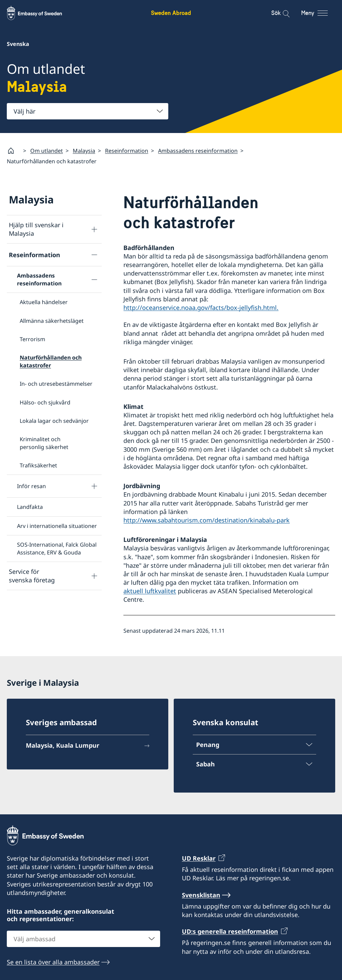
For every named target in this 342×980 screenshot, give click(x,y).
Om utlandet (47, 150)
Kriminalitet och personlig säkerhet (44, 443)
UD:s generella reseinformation (230, 931)
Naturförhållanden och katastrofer (51, 361)
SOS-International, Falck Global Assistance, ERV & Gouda (57, 548)
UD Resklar (199, 858)
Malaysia (84, 150)
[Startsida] (14, 151)
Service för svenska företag (32, 576)
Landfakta (30, 507)
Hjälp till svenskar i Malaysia (36, 229)
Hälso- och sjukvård (45, 402)
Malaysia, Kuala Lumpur (63, 745)
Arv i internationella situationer (57, 526)
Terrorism (32, 339)
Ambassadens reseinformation (198, 150)
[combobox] (88, 111)
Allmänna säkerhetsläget (52, 321)
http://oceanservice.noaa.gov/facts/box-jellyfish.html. (201, 308)
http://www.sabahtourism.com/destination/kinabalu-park (207, 520)
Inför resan (31, 486)
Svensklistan (201, 895)
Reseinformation (127, 150)
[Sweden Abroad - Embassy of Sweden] (41, 13)
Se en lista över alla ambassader (53, 962)
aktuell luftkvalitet (150, 591)
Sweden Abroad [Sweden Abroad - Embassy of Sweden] (171, 13)
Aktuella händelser (44, 302)
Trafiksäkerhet (38, 465)
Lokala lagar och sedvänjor (54, 421)
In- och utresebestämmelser (56, 384)
